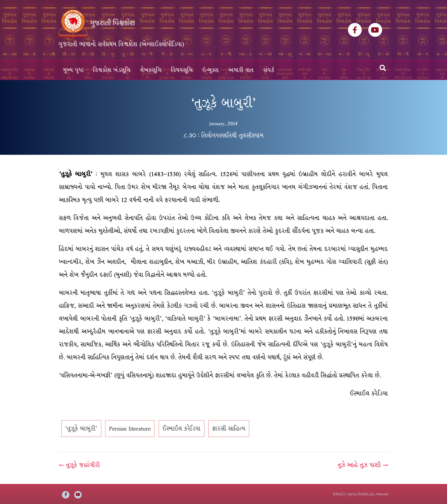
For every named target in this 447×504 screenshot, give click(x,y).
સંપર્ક (269, 70)
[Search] (383, 68)
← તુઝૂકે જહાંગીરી (79, 465)
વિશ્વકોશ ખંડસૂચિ (112, 70)
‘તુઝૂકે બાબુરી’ (81, 429)
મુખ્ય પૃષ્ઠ (73, 70)
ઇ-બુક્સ (211, 70)
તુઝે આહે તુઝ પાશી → (363, 465)
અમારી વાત (241, 70)
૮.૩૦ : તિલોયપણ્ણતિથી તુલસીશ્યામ (223, 135)
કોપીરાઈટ (339, 494)
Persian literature (130, 429)
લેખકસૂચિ (151, 70)
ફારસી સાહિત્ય (229, 429)
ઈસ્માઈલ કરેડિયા (182, 429)
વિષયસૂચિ (182, 70)
